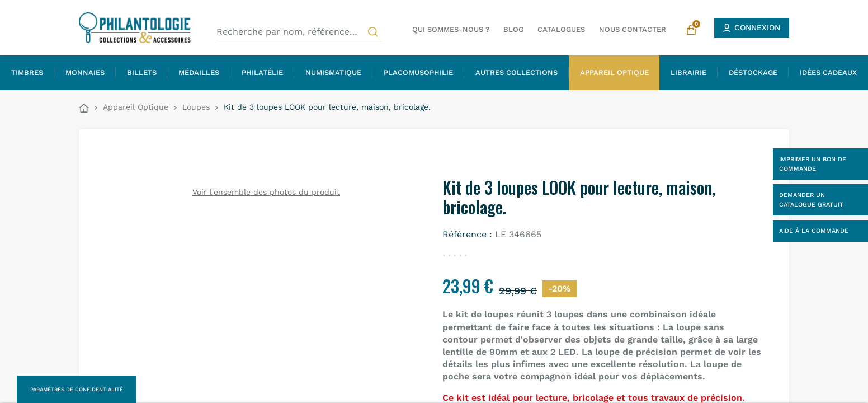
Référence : (467, 234)
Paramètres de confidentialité (77, 389)
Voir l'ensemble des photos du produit (266, 192)
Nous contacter (633, 29)
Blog (513, 29)
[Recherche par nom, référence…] (299, 32)
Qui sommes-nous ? (451, 29)
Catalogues (561, 29)
